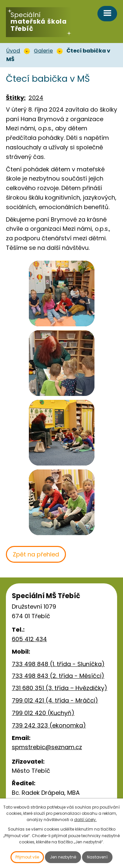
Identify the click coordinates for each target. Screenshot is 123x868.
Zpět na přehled (36, 554)
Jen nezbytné (63, 857)
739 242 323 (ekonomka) (49, 725)
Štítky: (16, 98)
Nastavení (97, 857)
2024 (36, 98)
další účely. (85, 820)
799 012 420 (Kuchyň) (43, 713)
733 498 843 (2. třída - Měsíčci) (58, 676)
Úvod (13, 51)
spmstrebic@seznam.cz (47, 747)
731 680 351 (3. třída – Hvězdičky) (60, 688)
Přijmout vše (27, 857)
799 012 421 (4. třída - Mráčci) (55, 700)
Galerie (43, 51)
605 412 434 (29, 639)
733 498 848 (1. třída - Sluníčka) (58, 664)
